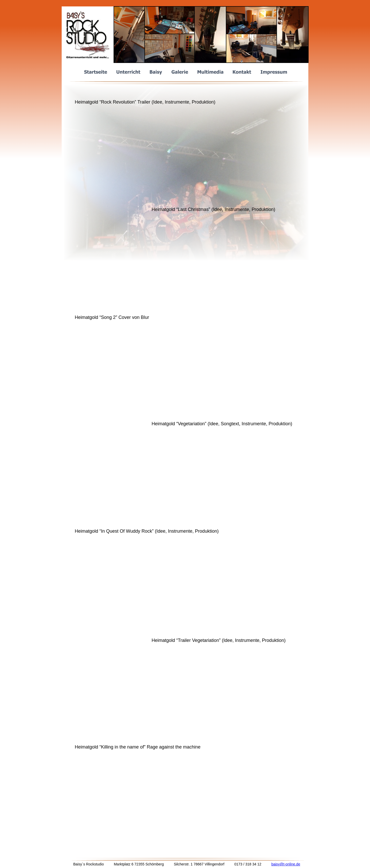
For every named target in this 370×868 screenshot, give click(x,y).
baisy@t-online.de (286, 864)
